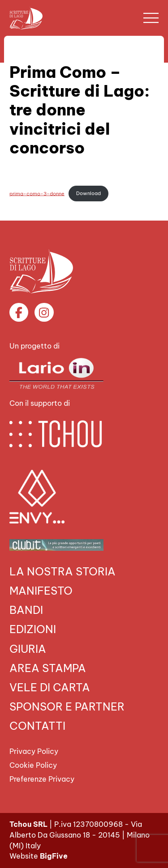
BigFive (54, 856)
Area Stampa (48, 668)
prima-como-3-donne (37, 193)
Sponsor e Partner (67, 706)
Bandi (26, 610)
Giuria (28, 649)
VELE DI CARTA (50, 687)
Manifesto (41, 591)
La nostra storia (62, 571)
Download (88, 193)
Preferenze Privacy (42, 779)
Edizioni (33, 629)
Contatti (37, 726)
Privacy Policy (34, 751)
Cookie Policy (33, 765)
